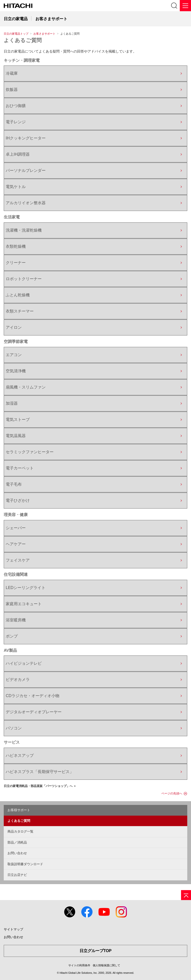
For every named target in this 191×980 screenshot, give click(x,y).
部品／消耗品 (17, 842)
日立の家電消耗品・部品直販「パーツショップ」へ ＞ (40, 786)
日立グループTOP (96, 951)
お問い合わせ (17, 853)
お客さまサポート (44, 34)
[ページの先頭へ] (186, 895)
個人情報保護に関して (106, 965)
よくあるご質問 (23, 40)
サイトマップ (13, 929)
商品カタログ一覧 (20, 831)
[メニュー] (185, 6)
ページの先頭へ (172, 793)
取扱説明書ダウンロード (25, 864)
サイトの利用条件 (79, 965)
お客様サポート (19, 810)
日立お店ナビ (17, 875)
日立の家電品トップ (16, 34)
